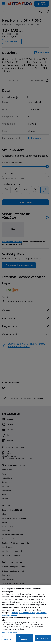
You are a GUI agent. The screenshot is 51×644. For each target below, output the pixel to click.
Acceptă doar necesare (25, 638)
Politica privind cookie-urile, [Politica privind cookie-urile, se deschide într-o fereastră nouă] (24, 613)
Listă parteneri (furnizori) (10, 632)
